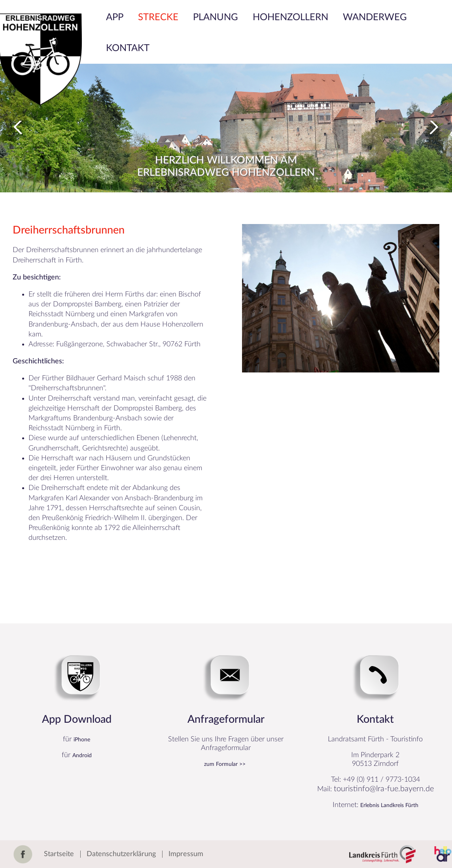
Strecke (158, 17)
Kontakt (128, 48)
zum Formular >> (225, 764)
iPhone (82, 740)
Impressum (186, 854)
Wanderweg (375, 17)
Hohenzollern (290, 17)
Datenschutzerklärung (121, 854)
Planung (216, 17)
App (115, 17)
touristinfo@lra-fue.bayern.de (384, 789)
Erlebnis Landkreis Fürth (389, 805)
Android (82, 756)
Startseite (59, 854)
